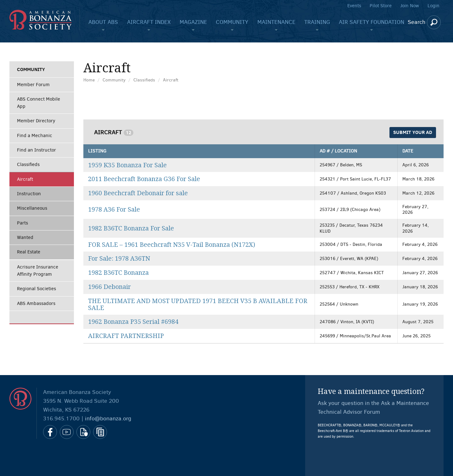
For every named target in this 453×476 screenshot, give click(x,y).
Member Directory (36, 121)
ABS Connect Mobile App (39, 103)
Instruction (29, 194)
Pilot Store (381, 6)
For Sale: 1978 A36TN (119, 259)
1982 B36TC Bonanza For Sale (131, 228)
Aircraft (25, 179)
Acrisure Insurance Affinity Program (38, 271)
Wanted (25, 237)
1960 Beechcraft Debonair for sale (138, 193)
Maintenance (276, 22)
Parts (22, 223)
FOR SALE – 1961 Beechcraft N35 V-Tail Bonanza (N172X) (172, 245)
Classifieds (28, 164)
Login (433, 6)
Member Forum (33, 85)
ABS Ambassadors (36, 303)
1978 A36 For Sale (114, 210)
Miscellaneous (32, 208)
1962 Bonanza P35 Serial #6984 (133, 322)
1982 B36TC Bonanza (118, 273)
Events (354, 6)
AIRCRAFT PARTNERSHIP (126, 336)
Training (317, 22)
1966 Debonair (109, 287)
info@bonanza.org (108, 418)
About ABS (103, 22)
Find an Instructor (36, 150)
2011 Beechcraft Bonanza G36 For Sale (144, 179)
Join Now (410, 6)
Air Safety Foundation (372, 22)
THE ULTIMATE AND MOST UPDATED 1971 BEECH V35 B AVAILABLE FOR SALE (198, 304)
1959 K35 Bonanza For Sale (127, 165)
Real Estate (29, 252)
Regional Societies (36, 289)
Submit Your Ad (413, 132)
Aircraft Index (149, 22)
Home (89, 80)
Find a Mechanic (35, 136)
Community (232, 22)
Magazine (193, 22)
